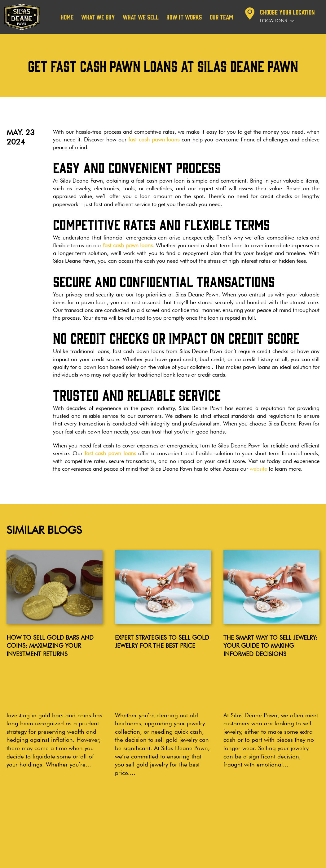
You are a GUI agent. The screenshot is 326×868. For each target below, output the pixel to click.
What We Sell (141, 17)
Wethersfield (128, 804)
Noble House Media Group (293, 859)
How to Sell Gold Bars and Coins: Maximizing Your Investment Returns (50, 646)
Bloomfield (170, 812)
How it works (184, 17)
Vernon (166, 818)
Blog (8, 793)
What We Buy (98, 17)
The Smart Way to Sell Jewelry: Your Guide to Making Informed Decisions (270, 646)
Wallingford (128, 818)
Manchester (127, 812)
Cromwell (169, 804)
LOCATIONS (132, 791)
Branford (168, 825)
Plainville (124, 832)
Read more (29, 744)
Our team (221, 17)
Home (67, 17)
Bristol (122, 825)
